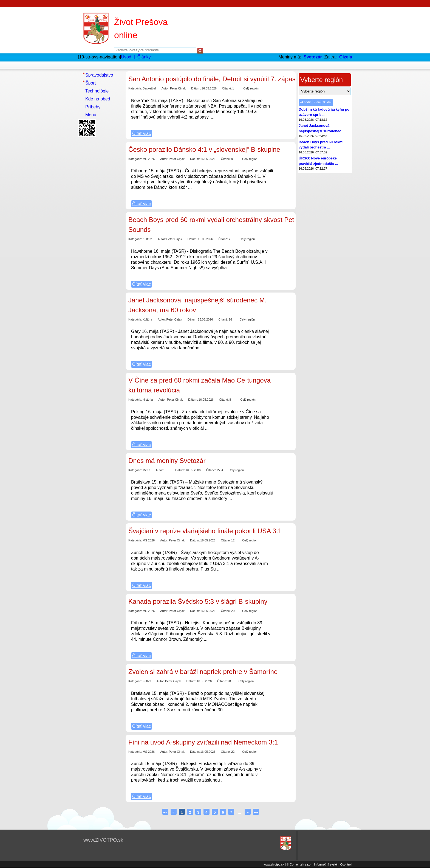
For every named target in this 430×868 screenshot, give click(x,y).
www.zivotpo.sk (274, 864)
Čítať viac (142, 134)
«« (165, 812)
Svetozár (313, 57)
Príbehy (93, 107)
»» (256, 812)
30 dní (327, 102)
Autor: (165, 88)
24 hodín (306, 102)
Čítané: (227, 88)
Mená (91, 115)
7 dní (317, 102)
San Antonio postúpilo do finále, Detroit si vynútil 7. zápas (212, 79)
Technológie (97, 91)
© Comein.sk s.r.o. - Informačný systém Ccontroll (319, 864)
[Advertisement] (100, 221)
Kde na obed (98, 99)
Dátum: (196, 88)
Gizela (346, 57)
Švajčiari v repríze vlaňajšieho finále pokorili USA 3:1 (205, 531)
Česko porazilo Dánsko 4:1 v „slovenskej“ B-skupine (204, 149)
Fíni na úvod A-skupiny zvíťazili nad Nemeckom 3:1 (203, 742)
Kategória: (135, 88)
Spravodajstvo (99, 75)
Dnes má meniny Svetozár (167, 461)
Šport (90, 83)
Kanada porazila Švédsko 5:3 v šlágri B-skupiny (198, 601)
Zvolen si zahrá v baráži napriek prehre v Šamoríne (203, 672)
